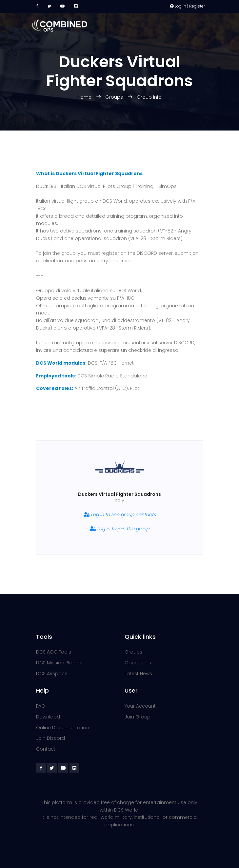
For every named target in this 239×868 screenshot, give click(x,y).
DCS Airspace (52, 674)
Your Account (140, 706)
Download (48, 717)
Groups (114, 97)
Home (85, 97)
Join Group (138, 717)
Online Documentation (63, 728)
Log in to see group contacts (120, 515)
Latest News (138, 674)
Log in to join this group (119, 529)
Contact (46, 749)
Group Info (149, 97)
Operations (138, 663)
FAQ (41, 706)
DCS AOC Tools (54, 652)
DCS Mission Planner (60, 663)
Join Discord (50, 738)
